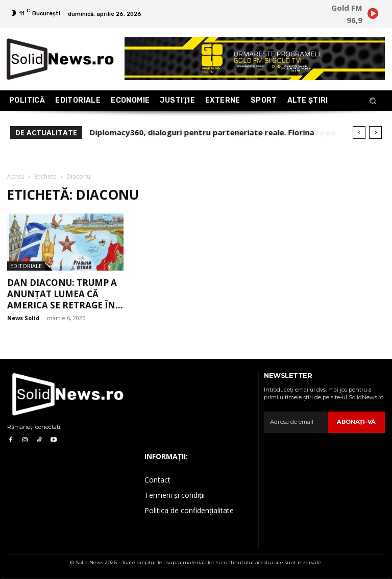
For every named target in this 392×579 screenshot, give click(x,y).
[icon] (373, 15)
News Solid (23, 318)
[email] (297, 422)
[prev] (359, 132)
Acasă (16, 176)
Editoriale (26, 266)
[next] (375, 132)
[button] (373, 101)
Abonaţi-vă (357, 422)
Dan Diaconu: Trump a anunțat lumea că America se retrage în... (65, 294)
